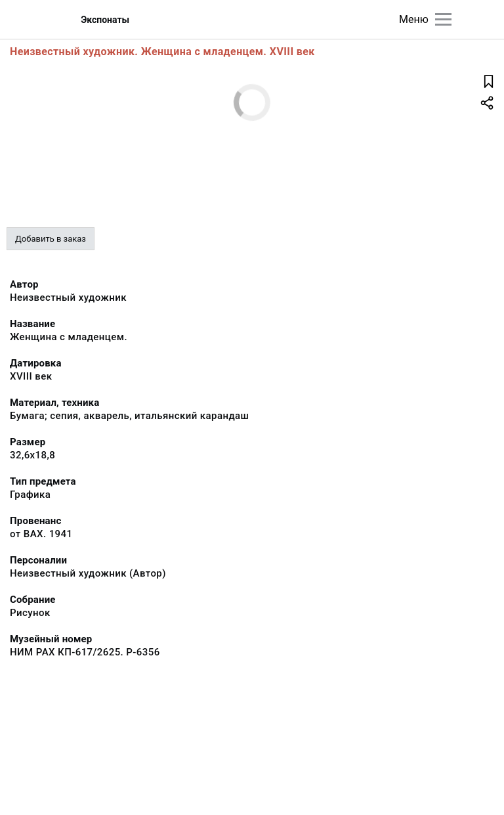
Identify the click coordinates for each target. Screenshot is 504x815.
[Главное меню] (443, 19)
